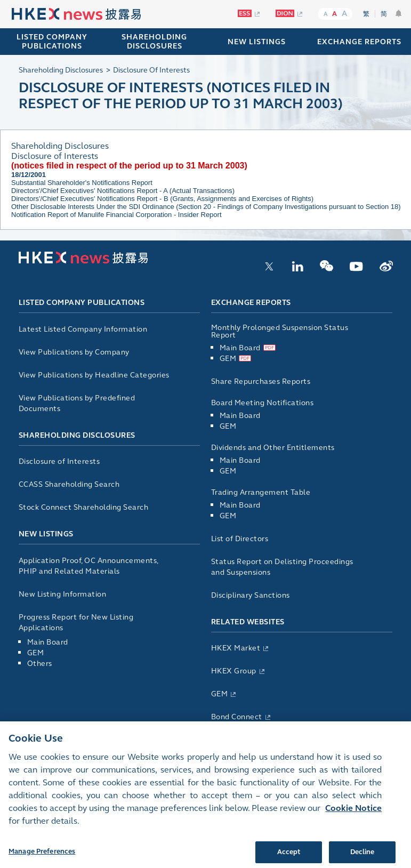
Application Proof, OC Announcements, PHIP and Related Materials (88, 566)
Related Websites (248, 622)
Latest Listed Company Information (83, 329)
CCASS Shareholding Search (69, 484)
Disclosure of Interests (59, 461)
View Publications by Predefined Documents (77, 403)
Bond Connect (237, 717)
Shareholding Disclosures (77, 435)
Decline (362, 856)
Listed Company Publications (52, 42)
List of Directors (240, 539)
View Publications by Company (74, 352)
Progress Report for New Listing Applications (76, 622)
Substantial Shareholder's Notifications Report (82, 183)
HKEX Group (234, 671)
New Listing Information (63, 594)
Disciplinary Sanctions (251, 595)
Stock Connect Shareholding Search (84, 507)
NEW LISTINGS (257, 42)
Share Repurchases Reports (261, 381)
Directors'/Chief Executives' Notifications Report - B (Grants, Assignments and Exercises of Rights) (162, 199)
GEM (36, 653)
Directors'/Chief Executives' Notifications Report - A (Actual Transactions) (123, 191)
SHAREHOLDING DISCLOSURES (154, 42)
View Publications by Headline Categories (94, 375)
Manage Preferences (42, 856)
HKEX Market (236, 648)
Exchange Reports (251, 303)
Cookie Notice (353, 812)
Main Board (48, 642)
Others (40, 664)
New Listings (46, 534)
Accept (289, 856)
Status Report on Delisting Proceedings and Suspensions (282, 567)
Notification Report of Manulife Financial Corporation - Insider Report (116, 215)
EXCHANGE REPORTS (359, 42)
